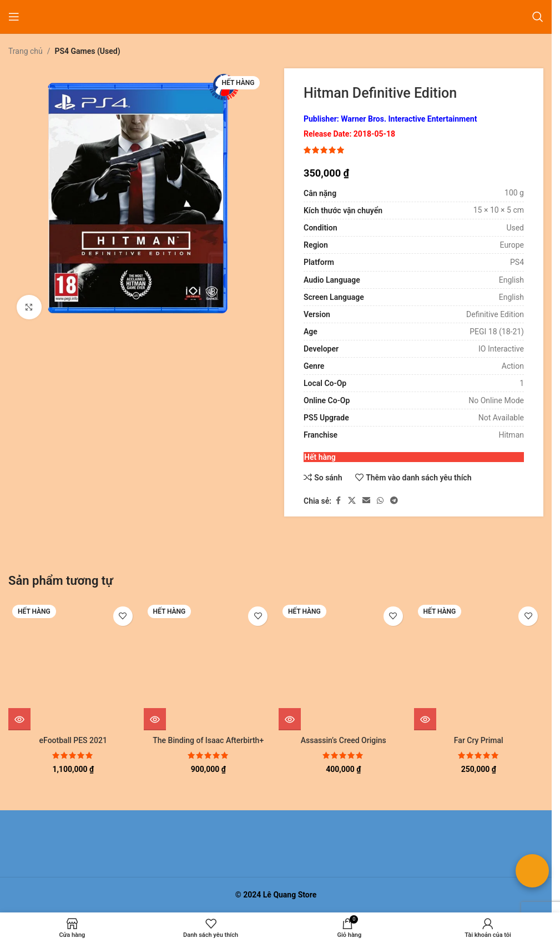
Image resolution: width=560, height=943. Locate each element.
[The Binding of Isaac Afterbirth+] (209, 666)
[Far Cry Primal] (479, 666)
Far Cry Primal (479, 740)
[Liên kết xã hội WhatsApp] (380, 501)
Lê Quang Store (290, 895)
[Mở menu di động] (14, 17)
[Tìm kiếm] (538, 17)
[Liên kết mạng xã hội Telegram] (394, 501)
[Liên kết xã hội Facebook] (338, 501)
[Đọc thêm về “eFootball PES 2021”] (19, 719)
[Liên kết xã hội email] (366, 501)
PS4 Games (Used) (88, 51)
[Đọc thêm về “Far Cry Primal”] (425, 719)
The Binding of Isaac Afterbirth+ (208, 740)
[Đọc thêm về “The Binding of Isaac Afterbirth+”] (155, 719)
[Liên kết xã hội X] (352, 501)
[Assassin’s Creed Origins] (344, 666)
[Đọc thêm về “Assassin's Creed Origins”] (290, 719)
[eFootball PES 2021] (73, 666)
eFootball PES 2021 (73, 740)
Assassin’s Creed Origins (344, 740)
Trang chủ (26, 51)
